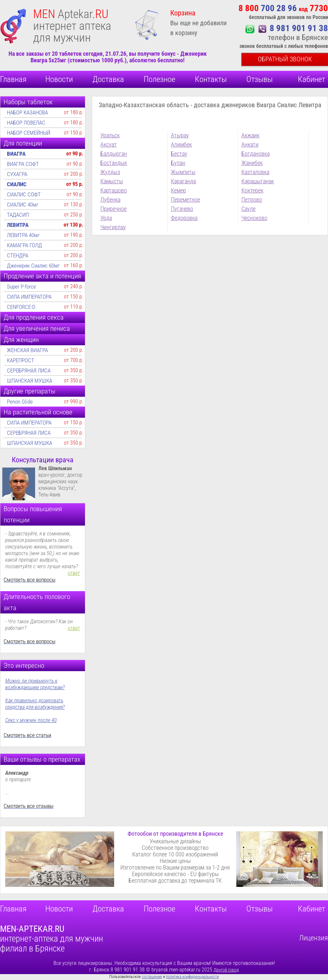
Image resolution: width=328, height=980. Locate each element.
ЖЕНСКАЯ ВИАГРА (27, 350)
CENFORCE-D (21, 307)
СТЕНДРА (18, 255)
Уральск (110, 135)
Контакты (211, 79)
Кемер (178, 190)
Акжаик (250, 135)
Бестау (179, 154)
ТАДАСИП (18, 215)
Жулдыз (110, 172)
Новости (59, 79)
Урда (106, 218)
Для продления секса (34, 317)
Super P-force (21, 287)
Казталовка (255, 172)
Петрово (252, 200)
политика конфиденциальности (192, 977)
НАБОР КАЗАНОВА (27, 112)
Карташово (114, 190)
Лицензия (314, 938)
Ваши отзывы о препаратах (42, 759)
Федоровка (184, 218)
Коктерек (252, 190)
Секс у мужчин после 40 (31, 720)
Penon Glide (20, 402)
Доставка (108, 79)
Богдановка (256, 154)
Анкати (250, 144)
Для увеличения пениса (37, 329)
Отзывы (259, 79)
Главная (13, 79)
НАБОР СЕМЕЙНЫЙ (29, 133)
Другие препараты (30, 391)
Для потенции (23, 143)
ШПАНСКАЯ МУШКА (30, 381)
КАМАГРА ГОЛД (24, 245)
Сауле (248, 209)
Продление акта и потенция (42, 276)
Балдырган (114, 154)
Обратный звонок (285, 59)
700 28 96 (283, 8)
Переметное (185, 200)
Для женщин (21, 340)
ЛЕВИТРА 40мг (23, 235)
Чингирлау (113, 227)
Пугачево (182, 209)
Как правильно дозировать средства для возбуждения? (35, 704)
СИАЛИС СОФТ (24, 194)
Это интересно (24, 666)
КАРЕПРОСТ (20, 360)
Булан (178, 163)
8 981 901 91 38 (299, 28)
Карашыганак (258, 181)
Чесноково (254, 218)
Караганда (183, 181)
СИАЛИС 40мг (23, 205)
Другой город (226, 970)
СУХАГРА (17, 174)
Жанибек (252, 163)
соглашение (152, 977)
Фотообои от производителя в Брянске (175, 834)
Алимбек (181, 144)
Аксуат (109, 144)
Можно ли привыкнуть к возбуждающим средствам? (35, 684)
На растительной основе (38, 412)
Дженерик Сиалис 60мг (33, 266)
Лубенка (110, 200)
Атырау (180, 135)
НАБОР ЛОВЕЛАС (26, 123)
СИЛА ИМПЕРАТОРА (29, 297)
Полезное (159, 79)
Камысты (112, 181)
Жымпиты (183, 172)
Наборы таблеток (28, 102)
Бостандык (114, 163)
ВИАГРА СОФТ (23, 164)
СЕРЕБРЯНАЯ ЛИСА (29, 370)
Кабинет (311, 79)
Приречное (113, 209)
